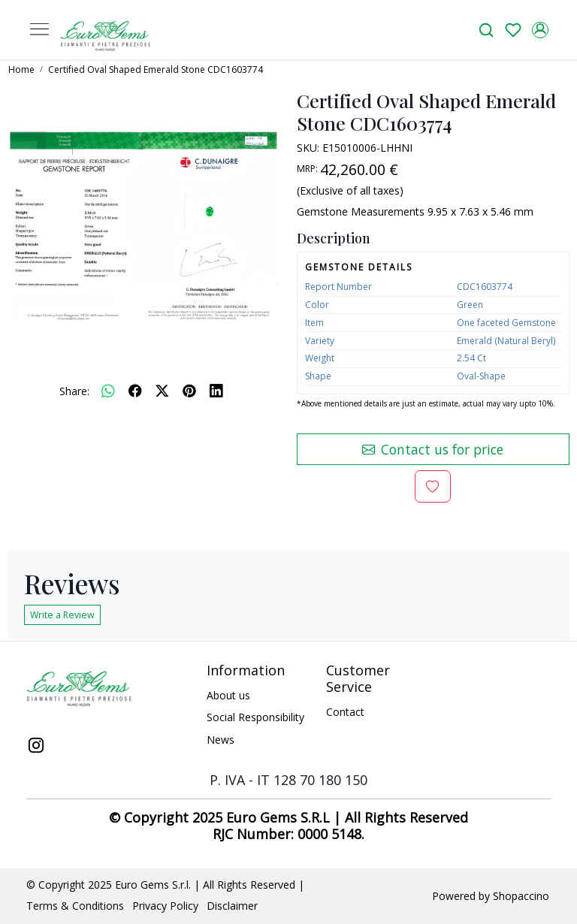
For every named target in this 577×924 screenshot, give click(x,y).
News (221, 740)
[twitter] (162, 391)
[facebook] (135, 391)
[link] (486, 30)
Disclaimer (232, 906)
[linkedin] (216, 391)
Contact (345, 712)
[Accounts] (540, 30)
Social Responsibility (255, 717)
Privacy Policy (165, 906)
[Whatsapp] (108, 391)
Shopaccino (521, 896)
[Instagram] (36, 747)
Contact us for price (433, 449)
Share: (74, 391)
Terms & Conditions (75, 906)
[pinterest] (189, 391)
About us (228, 695)
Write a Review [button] (62, 615)
